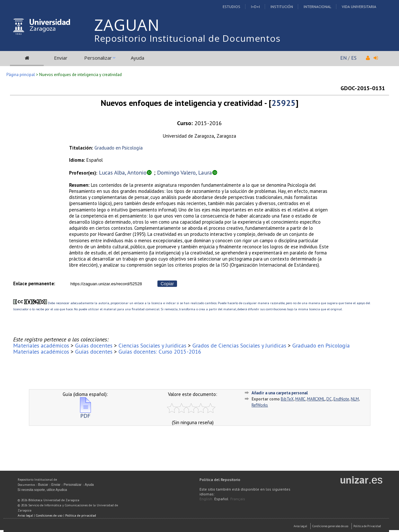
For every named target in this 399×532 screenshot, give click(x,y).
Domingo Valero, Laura (185, 172)
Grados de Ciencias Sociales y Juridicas (239, 345)
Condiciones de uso (49, 515)
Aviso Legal (300, 526)
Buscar (43, 485)
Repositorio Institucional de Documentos (187, 38)
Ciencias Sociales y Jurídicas (152, 345)
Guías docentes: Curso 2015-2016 (160, 352)
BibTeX (287, 399)
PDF (85, 413)
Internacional (317, 7)
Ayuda (137, 58)
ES (354, 58)
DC (329, 399)
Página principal (21, 75)
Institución (282, 7)
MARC (300, 399)
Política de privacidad (81, 515)
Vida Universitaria (359, 7)
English (206, 499)
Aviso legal (25, 515)
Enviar (61, 58)
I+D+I (255, 7)
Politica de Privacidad (367, 526)
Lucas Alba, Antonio (123, 172)
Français (238, 499)
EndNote (341, 399)
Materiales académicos (41, 345)
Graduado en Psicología (119, 148)
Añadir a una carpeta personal (280, 393)
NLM (355, 399)
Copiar (167, 284)
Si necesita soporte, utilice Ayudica (42, 490)
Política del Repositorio (220, 480)
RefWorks (260, 405)
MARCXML (316, 399)
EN (343, 58)
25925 (284, 103)
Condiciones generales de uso (330, 526)
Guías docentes (94, 345)
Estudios (231, 7)
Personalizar (98, 58)
